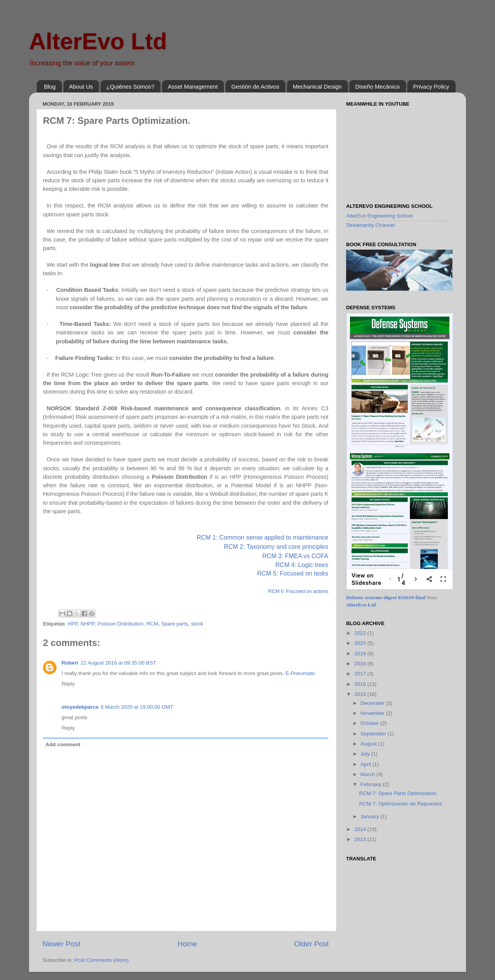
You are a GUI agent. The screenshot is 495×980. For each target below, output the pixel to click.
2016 (361, 684)
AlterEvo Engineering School (379, 216)
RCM (152, 624)
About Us (81, 87)
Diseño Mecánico (377, 87)
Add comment (63, 744)
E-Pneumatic (300, 673)
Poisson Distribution (120, 624)
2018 (361, 664)
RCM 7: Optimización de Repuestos (401, 804)
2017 (361, 674)
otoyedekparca (80, 707)
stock (197, 624)
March (368, 774)
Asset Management (193, 87)
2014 (361, 829)
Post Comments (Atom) (102, 960)
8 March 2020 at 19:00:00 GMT (137, 707)
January (370, 816)
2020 (361, 643)
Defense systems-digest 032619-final (386, 597)
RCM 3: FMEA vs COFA (295, 556)
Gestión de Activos (255, 87)
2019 (361, 654)
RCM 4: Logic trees (302, 565)
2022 (361, 633)
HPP (73, 624)
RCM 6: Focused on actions (298, 591)
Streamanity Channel (370, 225)
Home (187, 944)
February (372, 784)
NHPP (87, 624)
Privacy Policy (431, 87)
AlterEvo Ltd (98, 41)
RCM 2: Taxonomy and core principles (276, 547)
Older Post (312, 944)
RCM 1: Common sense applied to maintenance (262, 537)
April (366, 764)
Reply (68, 684)
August (369, 744)
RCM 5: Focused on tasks (293, 573)
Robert (70, 663)
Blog (50, 87)
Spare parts (175, 624)
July (366, 754)
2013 (361, 839)
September (374, 734)
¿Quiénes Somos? (130, 87)
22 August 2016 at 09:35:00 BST (119, 663)
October (370, 723)
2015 (361, 694)
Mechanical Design (317, 87)
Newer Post (61, 944)
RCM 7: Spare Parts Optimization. (399, 793)
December (373, 703)
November (373, 713)
